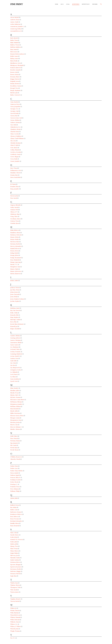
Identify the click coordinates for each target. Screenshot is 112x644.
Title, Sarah (14, 590)
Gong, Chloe (14, 216)
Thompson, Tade (16, 587)
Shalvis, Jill (14, 544)
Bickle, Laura (14, 56)
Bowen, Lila (14, 72)
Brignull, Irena (15, 81)
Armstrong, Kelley (16, 29)
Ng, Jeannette (14, 443)
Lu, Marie (13, 377)
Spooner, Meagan (16, 565)
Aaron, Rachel (15, 17)
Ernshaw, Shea (15, 187)
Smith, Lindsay (15, 560)
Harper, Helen (15, 237)
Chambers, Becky (16, 129)
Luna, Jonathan (15, 379)
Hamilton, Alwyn (15, 233)
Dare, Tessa (14, 168)
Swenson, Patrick (15, 574)
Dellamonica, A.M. (16, 171)
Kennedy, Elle (14, 315)
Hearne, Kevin (15, 251)
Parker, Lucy (14, 468)
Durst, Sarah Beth (16, 177)
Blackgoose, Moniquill (17, 65)
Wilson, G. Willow (16, 627)
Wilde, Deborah (15, 620)
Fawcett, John (14, 196)
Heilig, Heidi (14, 253)
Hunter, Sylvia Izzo (16, 271)
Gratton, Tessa (15, 221)
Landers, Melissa (15, 336)
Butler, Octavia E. (15, 95)
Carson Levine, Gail (16, 118)
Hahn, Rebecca (15, 230)
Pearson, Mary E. (15, 478)
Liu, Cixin (13, 363)
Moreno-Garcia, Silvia (17, 416)
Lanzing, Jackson (15, 338)
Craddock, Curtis (15, 154)
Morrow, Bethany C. (16, 427)
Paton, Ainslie (14, 473)
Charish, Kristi (15, 132)
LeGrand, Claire (15, 349)
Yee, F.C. (13, 638)
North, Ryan (14, 448)
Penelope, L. (14, 484)
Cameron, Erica (15, 104)
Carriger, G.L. (15, 109)
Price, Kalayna (15, 489)
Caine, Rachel (14, 102)
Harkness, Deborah (16, 235)
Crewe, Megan (15, 157)
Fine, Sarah (14, 198)
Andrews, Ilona (15, 20)
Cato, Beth (13, 125)
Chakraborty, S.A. (16, 127)
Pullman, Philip (15, 491)
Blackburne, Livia (16, 63)
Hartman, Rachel (15, 244)
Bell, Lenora (14, 52)
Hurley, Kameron (16, 274)
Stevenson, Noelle (16, 569)
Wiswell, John (15, 629)
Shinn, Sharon (15, 551)
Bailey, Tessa (14, 40)
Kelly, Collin (14, 313)
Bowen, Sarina (15, 75)
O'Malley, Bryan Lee (16, 457)
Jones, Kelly (14, 297)
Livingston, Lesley (16, 370)
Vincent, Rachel (15, 601)
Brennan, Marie (15, 77)
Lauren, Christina (16, 340)
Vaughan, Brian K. (16, 599)
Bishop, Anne (14, 59)
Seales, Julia (14, 542)
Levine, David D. (15, 356)
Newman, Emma (15, 441)
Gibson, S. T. (14, 212)
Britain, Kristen (15, 84)
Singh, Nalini (14, 553)
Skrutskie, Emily (15, 558)
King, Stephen (15, 317)
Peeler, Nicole (15, 482)
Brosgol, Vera (14, 88)
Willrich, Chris (15, 622)
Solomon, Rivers (15, 562)
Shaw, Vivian (14, 549)
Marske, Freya (15, 393)
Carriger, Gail (15, 111)
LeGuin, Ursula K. (16, 352)
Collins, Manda (15, 150)
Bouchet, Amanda (16, 70)
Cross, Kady (14, 159)
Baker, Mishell (15, 43)
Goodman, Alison (16, 219)
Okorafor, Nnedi (15, 459)
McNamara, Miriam (16, 402)
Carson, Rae (14, 116)
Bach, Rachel (14, 38)
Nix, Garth (14, 445)
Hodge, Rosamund (16, 258)
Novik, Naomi (15, 450)
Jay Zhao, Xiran (15, 290)
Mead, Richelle (15, 409)
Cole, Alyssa (14, 148)
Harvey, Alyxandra (16, 246)
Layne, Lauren (15, 345)
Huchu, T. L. (14, 265)
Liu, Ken (13, 365)
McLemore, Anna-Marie (17, 400)
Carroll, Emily (15, 113)
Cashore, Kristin (15, 122)
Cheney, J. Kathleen (16, 136)
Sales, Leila (14, 533)
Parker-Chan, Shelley (17, 471)
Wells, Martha (15, 613)
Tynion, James (15, 592)
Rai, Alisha (14, 507)
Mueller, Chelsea (15, 429)
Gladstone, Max (15, 214)
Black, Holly (14, 61)
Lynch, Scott (14, 381)
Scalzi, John (14, 537)
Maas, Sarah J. (15, 388)
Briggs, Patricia (15, 79)
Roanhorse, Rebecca (16, 514)
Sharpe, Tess (14, 546)
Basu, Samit (14, 49)
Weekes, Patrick (15, 611)
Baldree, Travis (15, 45)
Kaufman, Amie (15, 308)
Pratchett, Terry (15, 487)
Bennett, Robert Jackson (17, 54)
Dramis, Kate (14, 175)
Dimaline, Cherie (15, 173)
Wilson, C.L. (14, 624)
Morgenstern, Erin (16, 420)
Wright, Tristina (15, 631)
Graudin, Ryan (15, 223)
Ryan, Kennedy (15, 526)
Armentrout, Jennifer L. (17, 27)
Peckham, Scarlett (16, 480)
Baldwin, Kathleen (16, 47)
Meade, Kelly (14, 411)
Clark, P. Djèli (14, 145)
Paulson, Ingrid (15, 475)
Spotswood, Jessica (16, 567)
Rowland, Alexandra (16, 521)
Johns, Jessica (14, 292)
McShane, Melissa (16, 407)
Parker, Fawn (14, 466)
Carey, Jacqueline (16, 107)
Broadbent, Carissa (16, 86)
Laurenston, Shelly (16, 343)
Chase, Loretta (15, 134)
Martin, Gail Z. (15, 395)
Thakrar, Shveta (15, 585)
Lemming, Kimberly (16, 354)
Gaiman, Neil (14, 210)
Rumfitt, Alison (15, 523)
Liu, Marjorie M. (15, 368)
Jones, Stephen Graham (17, 299)
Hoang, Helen (15, 255)
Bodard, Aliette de (16, 68)
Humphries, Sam (15, 267)
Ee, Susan (13, 184)
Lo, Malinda (14, 372)
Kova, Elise (14, 322)
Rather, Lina (14, 510)
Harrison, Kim (15, 242)
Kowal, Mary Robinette (17, 324)
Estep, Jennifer (15, 189)
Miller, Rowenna (15, 413)
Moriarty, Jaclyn (15, 422)
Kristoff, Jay (14, 326)
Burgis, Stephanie (16, 90)
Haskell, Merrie (15, 249)
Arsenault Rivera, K (16, 31)
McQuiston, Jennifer (16, 404)
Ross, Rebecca (15, 517)
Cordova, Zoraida (16, 152)
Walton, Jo (14, 608)
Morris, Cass (14, 425)
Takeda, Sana (14, 583)
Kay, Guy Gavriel (15, 310)
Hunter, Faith (14, 269)
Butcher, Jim (14, 93)
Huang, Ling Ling (16, 262)
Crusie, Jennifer (15, 161)
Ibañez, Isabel (14, 281)
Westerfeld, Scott (15, 615)
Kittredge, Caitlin (15, 320)
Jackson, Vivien (15, 288)
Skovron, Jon (14, 555)
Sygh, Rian (14, 576)
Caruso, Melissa (15, 120)
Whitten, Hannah (15, 617)
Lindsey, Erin (14, 358)
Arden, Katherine (16, 24)
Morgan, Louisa (15, 418)
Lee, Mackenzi (15, 347)
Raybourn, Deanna (16, 512)
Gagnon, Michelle (16, 205)
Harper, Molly (15, 239)
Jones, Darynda (15, 294)
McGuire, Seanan (15, 397)
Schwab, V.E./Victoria (17, 540)
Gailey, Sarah (14, 207)
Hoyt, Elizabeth (15, 260)
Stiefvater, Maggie (16, 571)
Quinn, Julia (14, 498)
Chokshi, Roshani (16, 143)
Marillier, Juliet (15, 391)
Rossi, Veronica (15, 519)
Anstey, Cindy (15, 22)
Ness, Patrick (14, 439)
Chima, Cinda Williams (17, 138)
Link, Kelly (14, 361)
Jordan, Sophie (15, 301)
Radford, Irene (15, 505)
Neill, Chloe (14, 436)
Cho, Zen (13, 141)
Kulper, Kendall (15, 329)
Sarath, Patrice (15, 535)
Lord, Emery (14, 374)
